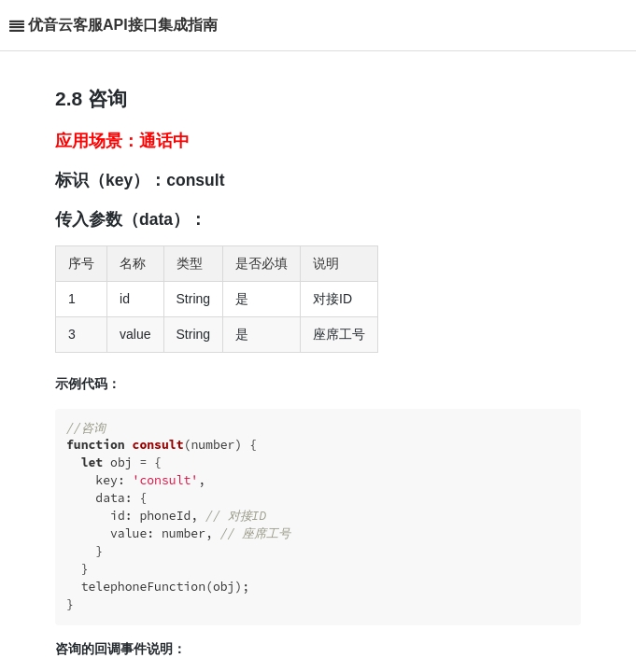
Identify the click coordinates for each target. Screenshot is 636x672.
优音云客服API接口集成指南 (123, 25)
